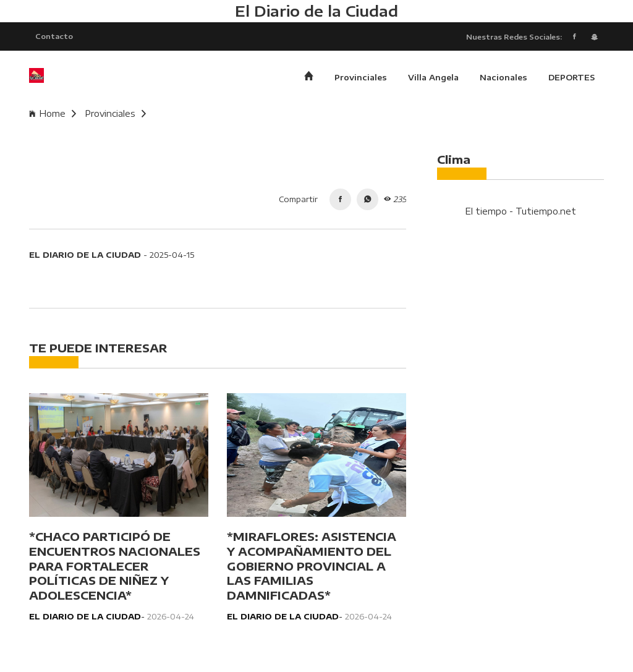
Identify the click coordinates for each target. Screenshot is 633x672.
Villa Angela (433, 77)
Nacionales (503, 77)
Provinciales (361, 77)
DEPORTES (571, 77)
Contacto (54, 36)
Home (53, 113)
